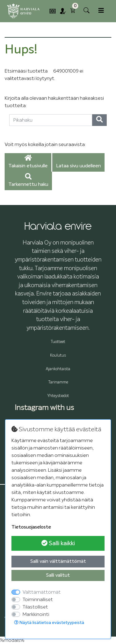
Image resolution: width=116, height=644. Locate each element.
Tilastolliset (35, 607)
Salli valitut (58, 575)
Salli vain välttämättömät (58, 562)
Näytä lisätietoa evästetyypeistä (49, 623)
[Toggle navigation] (101, 11)
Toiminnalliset (38, 600)
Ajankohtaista (58, 369)
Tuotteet (58, 342)
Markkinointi (36, 614)
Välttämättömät (42, 592)
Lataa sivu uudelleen (78, 166)
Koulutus (58, 355)
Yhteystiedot (58, 396)
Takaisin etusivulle (28, 162)
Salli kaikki (58, 543)
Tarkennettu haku (28, 180)
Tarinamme (58, 382)
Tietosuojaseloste (31, 527)
